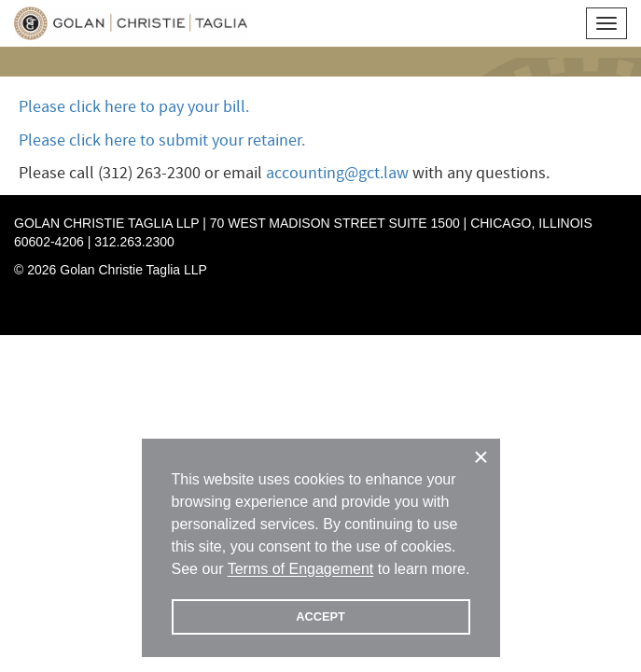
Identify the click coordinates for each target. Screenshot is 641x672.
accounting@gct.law (337, 173)
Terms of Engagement (301, 569)
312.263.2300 (134, 242)
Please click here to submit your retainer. (162, 140)
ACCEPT (320, 616)
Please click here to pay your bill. (134, 107)
